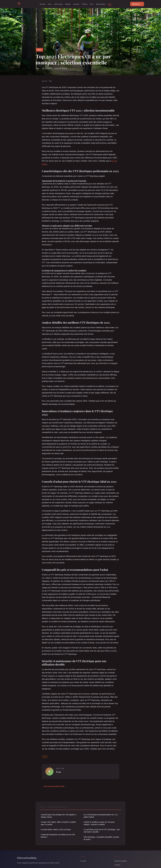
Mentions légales (121, 861)
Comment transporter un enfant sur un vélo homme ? (58, 836)
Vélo (110, 4)
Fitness (85, 4)
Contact (117, 865)
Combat (76, 4)
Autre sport (58, 4)
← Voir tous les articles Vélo (53, 786)
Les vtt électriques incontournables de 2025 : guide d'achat (101, 816)
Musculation (101, 4)
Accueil (42, 4)
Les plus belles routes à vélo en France (56, 829)
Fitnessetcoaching (27, 858)
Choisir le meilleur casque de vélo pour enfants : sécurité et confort (99, 823)
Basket (68, 4)
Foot (92, 4)
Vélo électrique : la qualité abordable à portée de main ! (101, 838)
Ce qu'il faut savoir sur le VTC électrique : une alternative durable (102, 831)
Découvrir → (137, 4)
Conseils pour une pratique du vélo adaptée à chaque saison (59, 816)
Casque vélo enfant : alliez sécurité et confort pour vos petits (58, 823)
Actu (50, 4)
